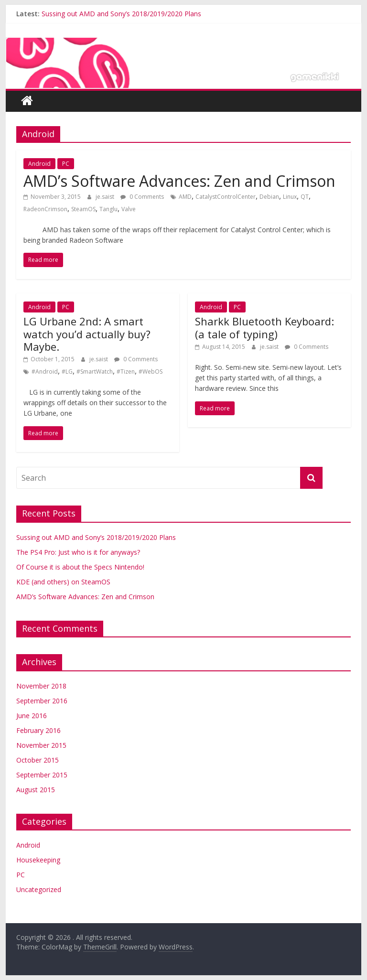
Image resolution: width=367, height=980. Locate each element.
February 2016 (38, 730)
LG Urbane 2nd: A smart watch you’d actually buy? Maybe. (87, 334)
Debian (269, 197)
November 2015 (41, 745)
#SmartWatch (95, 372)
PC (66, 164)
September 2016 (42, 701)
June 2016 (32, 716)
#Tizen (126, 372)
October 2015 (38, 760)
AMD (185, 197)
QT (305, 197)
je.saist (106, 197)
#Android (45, 372)
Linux (290, 197)
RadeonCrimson (45, 209)
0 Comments (142, 197)
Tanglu (108, 209)
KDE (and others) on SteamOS (63, 582)
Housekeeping (38, 860)
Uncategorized (39, 889)
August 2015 (36, 790)
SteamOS (83, 209)
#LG (67, 372)
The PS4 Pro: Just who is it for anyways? (78, 552)
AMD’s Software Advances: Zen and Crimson (179, 181)
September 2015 (42, 775)
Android (39, 164)
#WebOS (151, 372)
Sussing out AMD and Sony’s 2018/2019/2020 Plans (121, 14)
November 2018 (41, 686)
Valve (129, 209)
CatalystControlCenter (226, 197)
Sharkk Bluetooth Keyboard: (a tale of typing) (264, 327)
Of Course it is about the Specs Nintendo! (80, 567)
